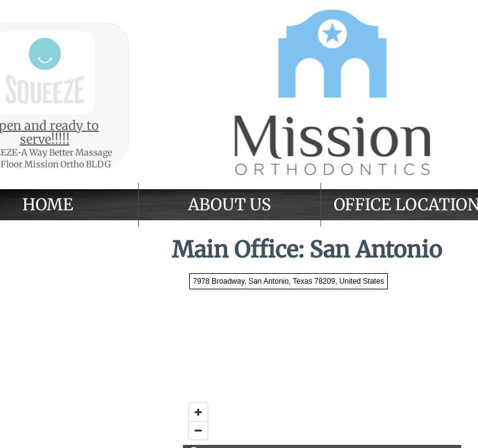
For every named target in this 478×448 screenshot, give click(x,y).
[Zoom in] (198, 412)
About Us (229, 204)
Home (48, 204)
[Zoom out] (198, 430)
